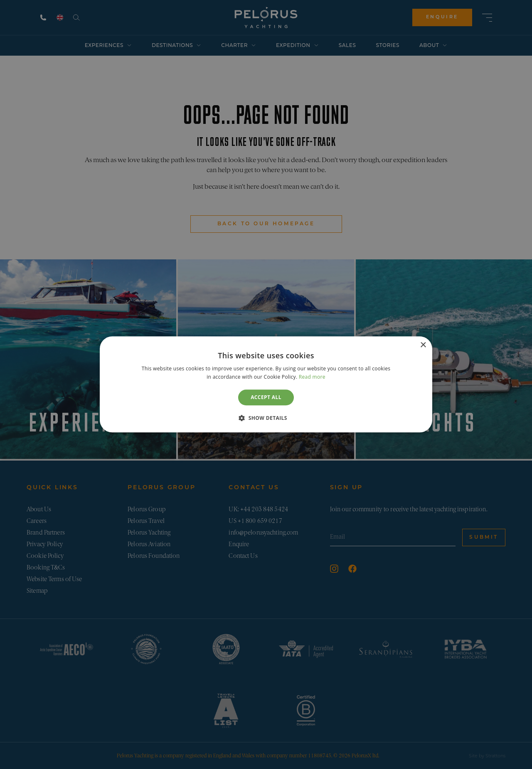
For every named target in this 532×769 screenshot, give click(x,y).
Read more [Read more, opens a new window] (312, 377)
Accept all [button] (266, 397)
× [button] (423, 345)
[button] (266, 418)
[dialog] (266, 384)
